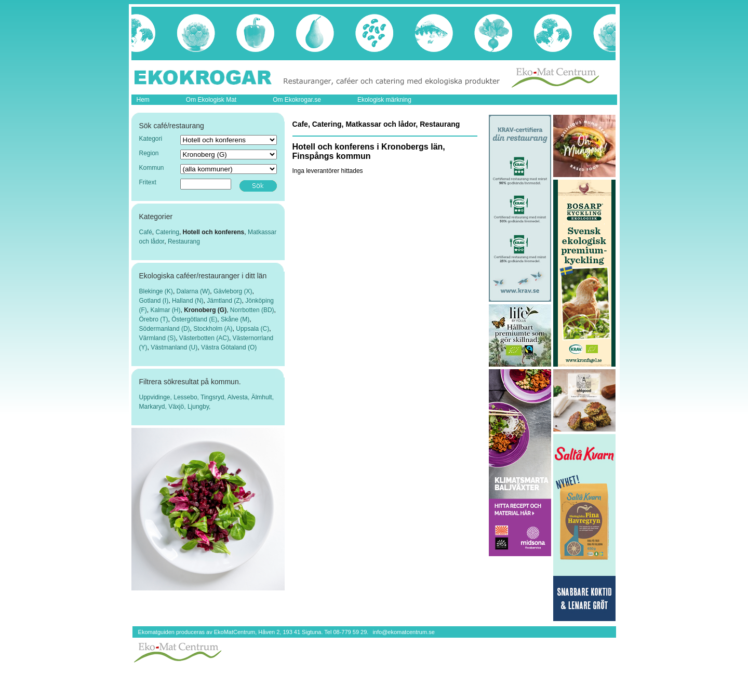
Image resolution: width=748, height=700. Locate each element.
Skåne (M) (235, 319)
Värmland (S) (158, 338)
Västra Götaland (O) (229, 347)
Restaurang (184, 241)
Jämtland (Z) (224, 301)
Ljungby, (199, 407)
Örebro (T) (154, 319)
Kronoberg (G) (205, 310)
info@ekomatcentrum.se (403, 632)
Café (146, 232)
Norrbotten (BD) (252, 310)
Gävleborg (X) (233, 291)
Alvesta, (239, 397)
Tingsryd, (214, 397)
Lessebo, (187, 397)
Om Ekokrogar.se (297, 100)
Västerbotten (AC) (204, 338)
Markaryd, (154, 407)
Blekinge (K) (156, 291)
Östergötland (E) (194, 319)
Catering (168, 232)
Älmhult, (263, 397)
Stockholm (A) (213, 329)
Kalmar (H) (166, 310)
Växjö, (178, 407)
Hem (143, 100)
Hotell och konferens (214, 232)
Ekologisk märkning (384, 100)
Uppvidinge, (157, 397)
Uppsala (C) (252, 329)
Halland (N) (188, 301)
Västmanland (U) (174, 347)
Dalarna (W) (193, 291)
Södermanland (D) (165, 329)
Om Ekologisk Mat (211, 100)
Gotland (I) (154, 301)
